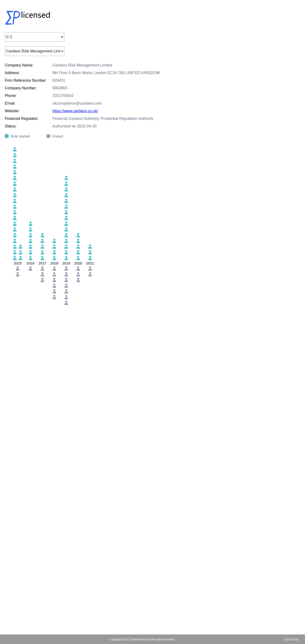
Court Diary (292, 639)
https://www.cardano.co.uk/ (75, 111)
